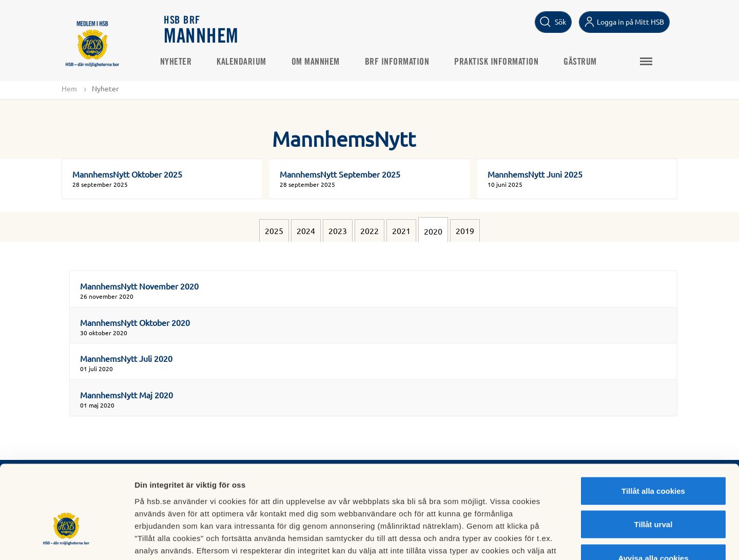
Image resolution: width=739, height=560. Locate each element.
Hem (69, 88)
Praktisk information (501, 62)
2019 (465, 231)
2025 (274, 231)
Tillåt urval (654, 459)
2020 (433, 231)
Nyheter (180, 62)
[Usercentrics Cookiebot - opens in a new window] (66, 540)
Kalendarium (246, 62)
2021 (401, 231)
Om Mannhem (320, 62)
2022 (369, 231)
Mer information (546, 540)
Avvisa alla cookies (653, 493)
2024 (306, 231)
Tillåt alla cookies (653, 425)
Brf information (401, 62)
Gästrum (585, 62)
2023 (338, 231)
